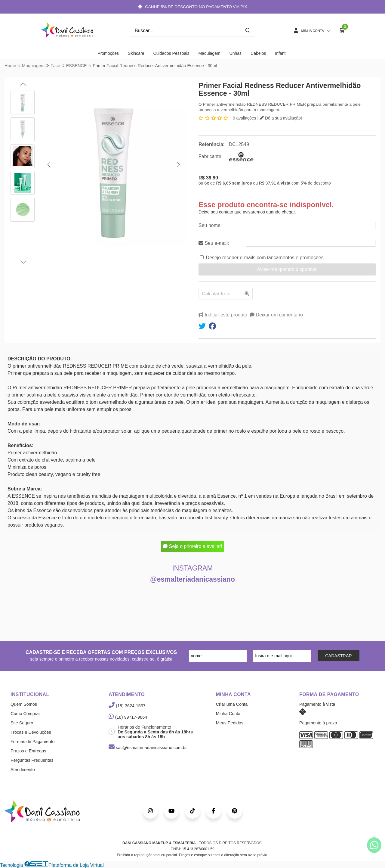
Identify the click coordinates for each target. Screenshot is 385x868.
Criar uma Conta (232, 704)
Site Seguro (22, 723)
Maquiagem (209, 53)
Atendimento (23, 770)
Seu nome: (210, 225)
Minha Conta (228, 714)
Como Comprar (25, 714)
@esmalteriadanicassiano (192, 579)
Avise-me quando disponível (287, 269)
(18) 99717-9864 (128, 717)
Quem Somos (24, 704)
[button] (49, 165)
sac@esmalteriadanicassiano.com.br (148, 748)
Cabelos (258, 53)
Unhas (236, 53)
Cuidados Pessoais (171, 53)
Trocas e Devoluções (31, 732)
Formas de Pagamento (32, 742)
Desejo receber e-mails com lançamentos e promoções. (265, 258)
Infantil (281, 53)
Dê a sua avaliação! (281, 118)
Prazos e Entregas (28, 751)
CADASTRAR (339, 656)
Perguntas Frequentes (32, 760)
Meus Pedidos (230, 723)
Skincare (136, 53)
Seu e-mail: (214, 243)
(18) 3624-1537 (127, 706)
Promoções (108, 53)
